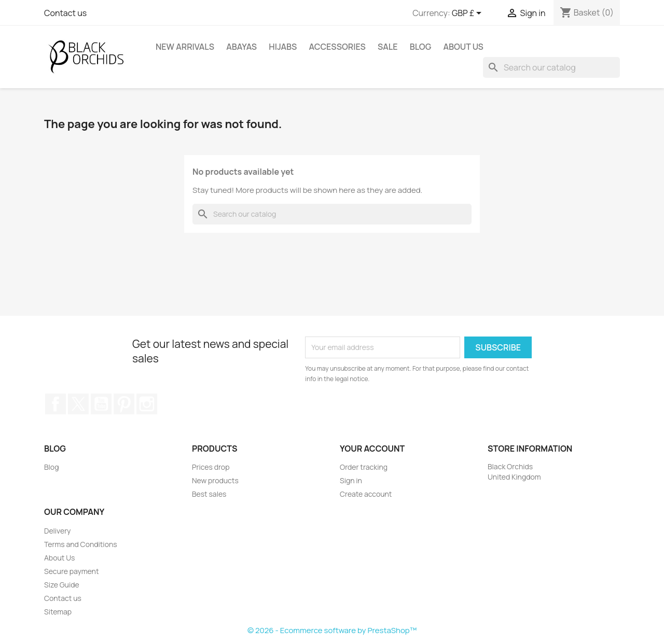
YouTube (101, 404)
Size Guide (62, 585)
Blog (421, 47)
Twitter (78, 404)
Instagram (147, 404)
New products (215, 480)
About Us (463, 47)
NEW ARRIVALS (185, 47)
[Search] (551, 67)
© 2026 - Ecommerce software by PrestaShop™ (332, 630)
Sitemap (58, 612)
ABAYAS (241, 47)
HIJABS (283, 47)
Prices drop (211, 467)
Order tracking (364, 467)
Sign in (351, 480)
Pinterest (124, 404)
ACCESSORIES (337, 47)
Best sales (209, 494)
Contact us (65, 13)
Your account (372, 449)
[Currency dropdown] (468, 14)
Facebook (56, 404)
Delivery (57, 531)
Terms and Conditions (81, 544)
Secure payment (72, 571)
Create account (366, 494)
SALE (388, 47)
